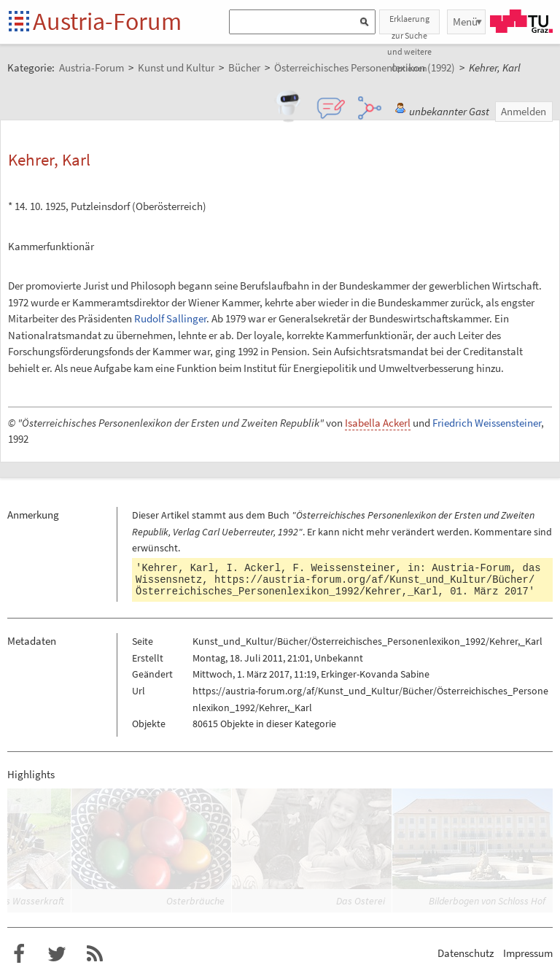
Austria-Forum (107, 21)
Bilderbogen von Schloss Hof (487, 901)
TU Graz (521, 21)
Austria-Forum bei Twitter (57, 954)
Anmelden (524, 111)
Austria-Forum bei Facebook (19, 954)
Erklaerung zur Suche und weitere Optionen (409, 24)
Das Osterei (361, 901)
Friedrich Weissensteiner (487, 423)
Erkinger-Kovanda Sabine (375, 674)
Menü (465, 22)
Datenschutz (466, 953)
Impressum (528, 953)
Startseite (20, 22)
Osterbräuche (195, 901)
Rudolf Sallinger (170, 318)
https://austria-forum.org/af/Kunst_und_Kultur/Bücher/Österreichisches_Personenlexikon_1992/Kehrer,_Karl (335, 586)
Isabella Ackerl (378, 423)
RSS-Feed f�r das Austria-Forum (95, 954)
